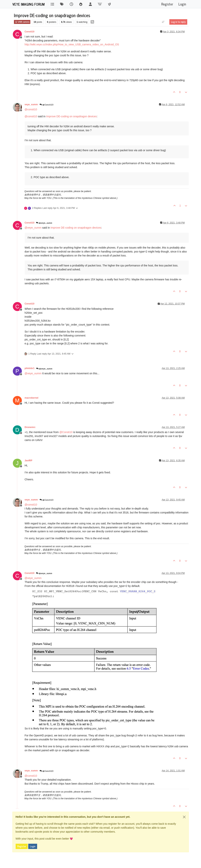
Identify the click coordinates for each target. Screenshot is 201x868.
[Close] (184, 817)
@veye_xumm (44, 223)
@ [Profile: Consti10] (66, 432)
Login (33, 846)
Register (22, 846)
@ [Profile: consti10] (31, 109)
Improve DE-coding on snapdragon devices (71, 116)
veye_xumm (31, 104)
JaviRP (29, 461)
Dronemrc (30, 427)
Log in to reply (178, 22)
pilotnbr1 (30, 368)
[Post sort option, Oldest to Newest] (163, 22)
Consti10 (30, 32)
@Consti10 (47, 104)
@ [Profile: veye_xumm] (33, 228)
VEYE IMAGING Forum (29, 4)
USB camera (22, 22)
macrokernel (32, 398)
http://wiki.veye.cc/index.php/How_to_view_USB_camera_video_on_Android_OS (72, 44)
